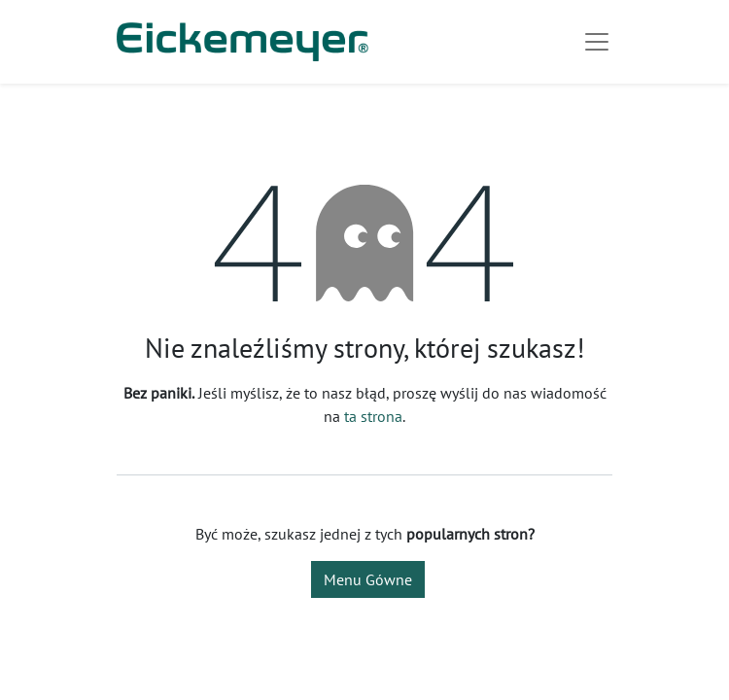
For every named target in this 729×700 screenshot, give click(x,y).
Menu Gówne (368, 579)
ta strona (373, 416)
